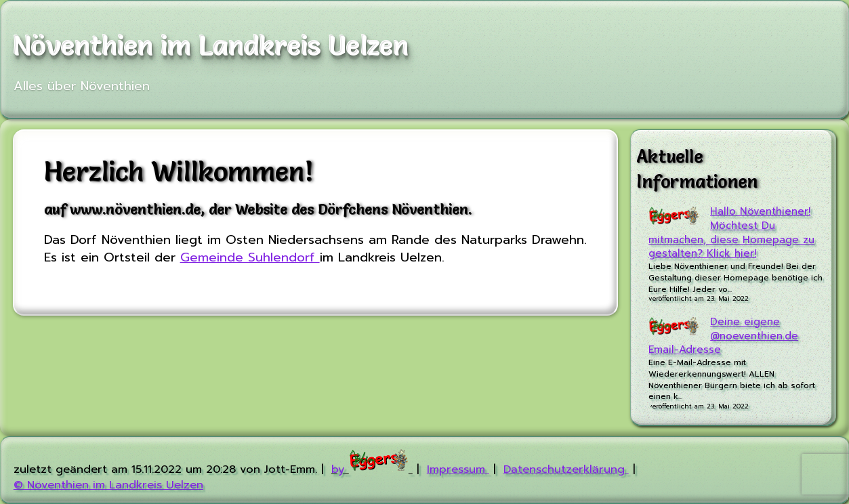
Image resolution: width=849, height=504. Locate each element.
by (372, 469)
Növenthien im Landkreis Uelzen (211, 46)
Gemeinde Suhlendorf (250, 257)
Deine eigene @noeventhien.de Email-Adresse (723, 336)
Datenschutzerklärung (566, 469)
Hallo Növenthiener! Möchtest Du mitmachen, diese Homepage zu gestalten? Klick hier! (731, 233)
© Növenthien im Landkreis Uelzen (108, 485)
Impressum (458, 469)
